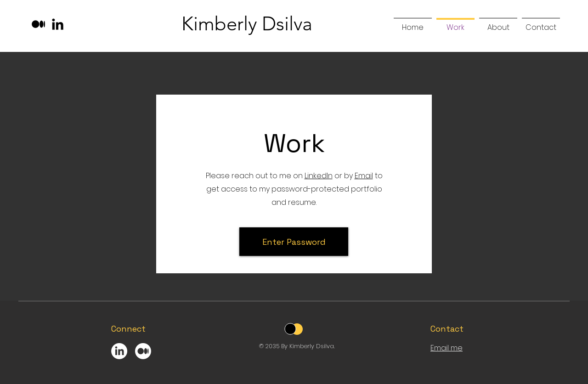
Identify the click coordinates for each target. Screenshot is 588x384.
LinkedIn (319, 176)
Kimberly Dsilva (247, 24)
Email (364, 176)
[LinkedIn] (58, 24)
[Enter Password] (294, 242)
